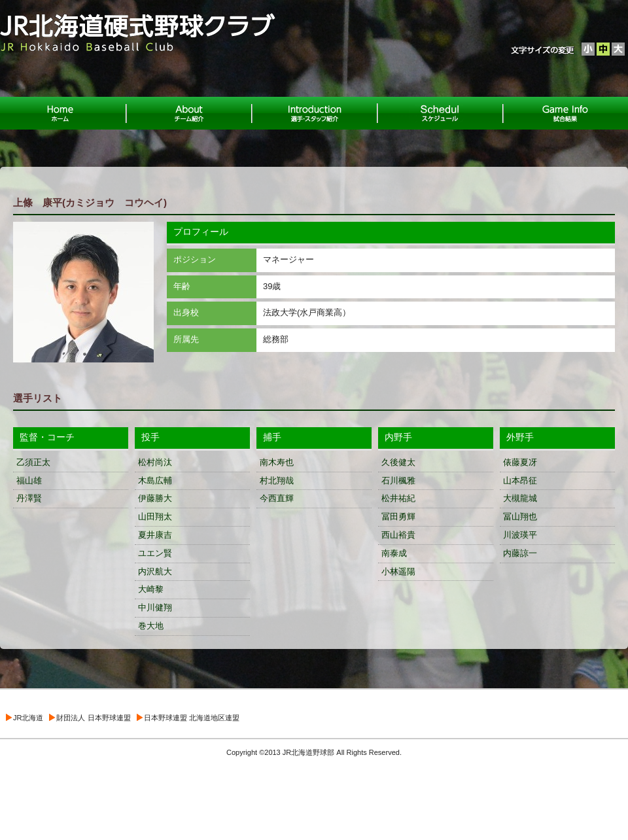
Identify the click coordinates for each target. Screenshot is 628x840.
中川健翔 (155, 607)
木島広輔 (155, 481)
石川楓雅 (398, 481)
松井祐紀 (398, 498)
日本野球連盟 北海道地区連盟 (192, 718)
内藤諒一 (520, 553)
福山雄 (29, 481)
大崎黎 (151, 589)
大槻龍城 (520, 498)
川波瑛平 (520, 535)
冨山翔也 (520, 516)
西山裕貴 (398, 535)
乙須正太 (33, 462)
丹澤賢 (29, 498)
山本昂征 (520, 481)
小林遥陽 (398, 571)
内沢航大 (155, 571)
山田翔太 (155, 516)
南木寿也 (277, 462)
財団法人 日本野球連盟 (93, 718)
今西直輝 (277, 498)
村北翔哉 (277, 481)
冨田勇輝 (398, 516)
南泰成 (394, 553)
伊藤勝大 (155, 498)
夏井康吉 (155, 535)
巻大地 (151, 626)
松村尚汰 (155, 462)
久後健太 (398, 462)
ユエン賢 (155, 553)
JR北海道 (28, 718)
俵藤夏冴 (520, 462)
